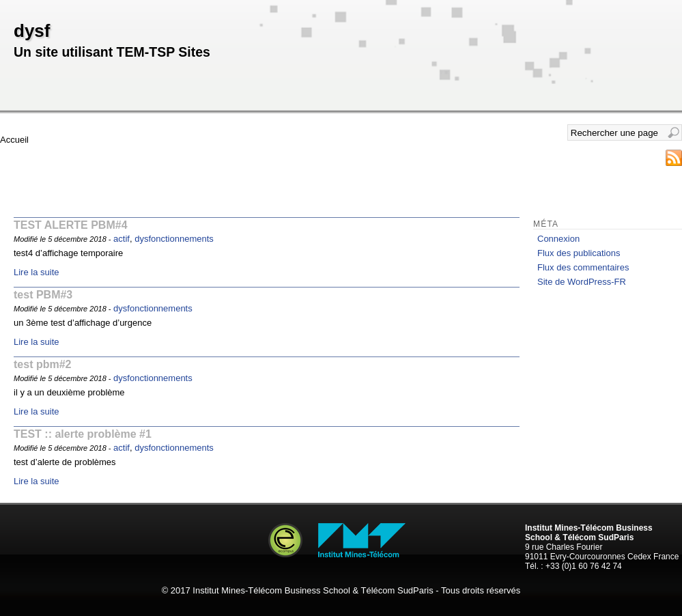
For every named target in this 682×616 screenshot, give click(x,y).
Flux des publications (579, 253)
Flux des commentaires (583, 267)
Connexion (558, 239)
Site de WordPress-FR (582, 282)
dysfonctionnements (174, 239)
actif (122, 239)
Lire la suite (36, 272)
